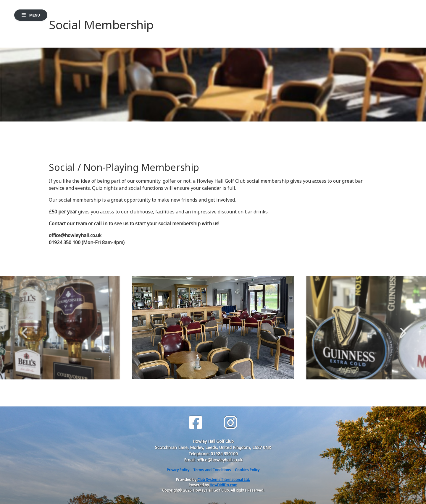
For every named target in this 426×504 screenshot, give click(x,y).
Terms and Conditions (212, 470)
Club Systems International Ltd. (224, 480)
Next (402, 330)
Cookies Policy (247, 470)
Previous (24, 330)
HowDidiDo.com (224, 485)
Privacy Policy (178, 470)
